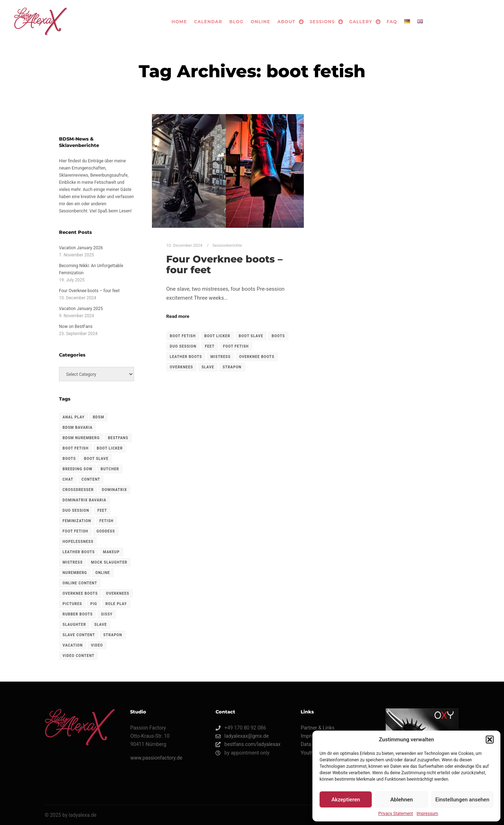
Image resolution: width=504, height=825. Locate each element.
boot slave (251, 336)
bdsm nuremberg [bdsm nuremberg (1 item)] (81, 438)
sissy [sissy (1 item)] (107, 614)
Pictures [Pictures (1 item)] (72, 604)
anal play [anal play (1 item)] (74, 417)
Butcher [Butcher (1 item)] (110, 469)
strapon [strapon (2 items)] (113, 635)
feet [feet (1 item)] (102, 510)
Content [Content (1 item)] (91, 479)
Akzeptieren (346, 800)
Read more (178, 316)
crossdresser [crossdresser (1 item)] (78, 490)
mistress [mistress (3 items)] (73, 562)
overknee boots (257, 357)
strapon (232, 367)
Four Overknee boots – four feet (224, 264)
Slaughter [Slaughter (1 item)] (74, 625)
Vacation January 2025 (81, 309)
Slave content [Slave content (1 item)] (79, 635)
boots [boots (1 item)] (69, 459)
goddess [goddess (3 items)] (106, 531)
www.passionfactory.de (156, 758)
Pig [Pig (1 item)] (94, 604)
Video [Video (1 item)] (97, 645)
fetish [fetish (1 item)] (107, 521)
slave (208, 367)
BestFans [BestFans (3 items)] (118, 438)
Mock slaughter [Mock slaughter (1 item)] (109, 562)
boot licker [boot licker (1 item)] (110, 448)
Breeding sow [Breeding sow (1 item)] (78, 469)
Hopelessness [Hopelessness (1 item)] (78, 542)
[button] (490, 740)
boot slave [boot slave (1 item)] (96, 459)
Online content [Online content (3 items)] (80, 583)
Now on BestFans (76, 326)
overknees (181, 367)
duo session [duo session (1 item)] (76, 510)
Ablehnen (402, 800)
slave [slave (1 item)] (101, 625)
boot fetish (183, 336)
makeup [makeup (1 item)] (111, 552)
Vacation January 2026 (81, 248)
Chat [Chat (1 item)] (68, 479)
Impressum (427, 814)
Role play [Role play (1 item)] (116, 604)
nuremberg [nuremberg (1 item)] (75, 573)
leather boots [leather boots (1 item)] (79, 552)
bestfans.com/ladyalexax (248, 744)
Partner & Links (318, 728)
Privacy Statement (396, 814)
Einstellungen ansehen (462, 800)
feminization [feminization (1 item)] (77, 521)
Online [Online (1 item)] (103, 573)
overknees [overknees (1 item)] (118, 593)
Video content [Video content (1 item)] (78, 656)
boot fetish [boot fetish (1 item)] (76, 448)
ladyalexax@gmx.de (242, 736)
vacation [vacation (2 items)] (73, 645)
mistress (221, 357)
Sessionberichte (227, 245)
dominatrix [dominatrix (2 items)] (114, 490)
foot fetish (236, 346)
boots (278, 336)
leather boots (186, 357)
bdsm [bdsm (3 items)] (99, 417)
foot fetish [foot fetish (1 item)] (75, 531)
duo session (183, 346)
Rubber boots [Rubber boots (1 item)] (78, 614)
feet (210, 346)
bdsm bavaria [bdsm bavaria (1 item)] (78, 428)
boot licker (218, 336)
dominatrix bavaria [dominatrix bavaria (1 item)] (85, 500)
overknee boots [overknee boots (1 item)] (80, 593)
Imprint (308, 736)
